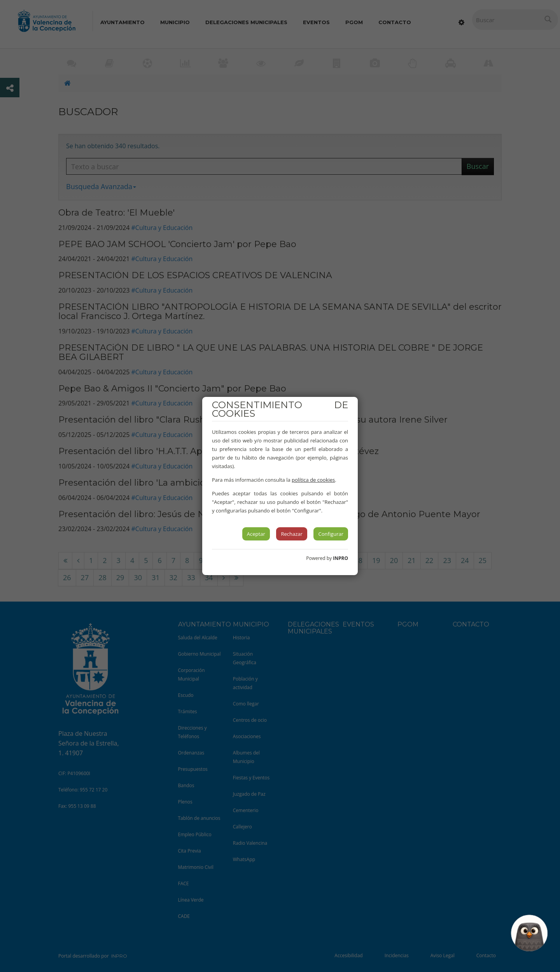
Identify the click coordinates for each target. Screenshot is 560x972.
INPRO (340, 558)
